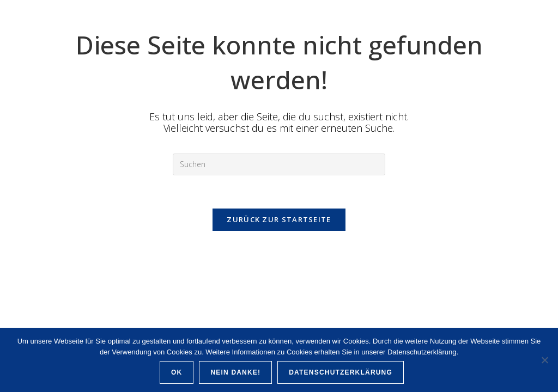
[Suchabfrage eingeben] (279, 164)
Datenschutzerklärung (341, 372)
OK (177, 372)
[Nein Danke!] (544, 360)
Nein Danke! (235, 372)
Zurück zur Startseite (279, 219)
